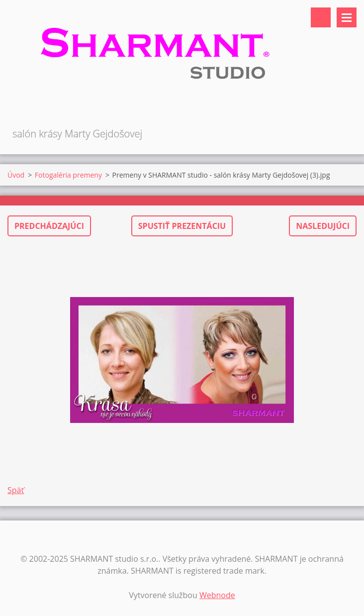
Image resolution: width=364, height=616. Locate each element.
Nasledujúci (323, 226)
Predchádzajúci (49, 226)
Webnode (217, 595)
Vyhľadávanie (321, 17)
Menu (347, 17)
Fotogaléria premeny (68, 175)
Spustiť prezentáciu (182, 226)
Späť (16, 490)
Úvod (16, 175)
